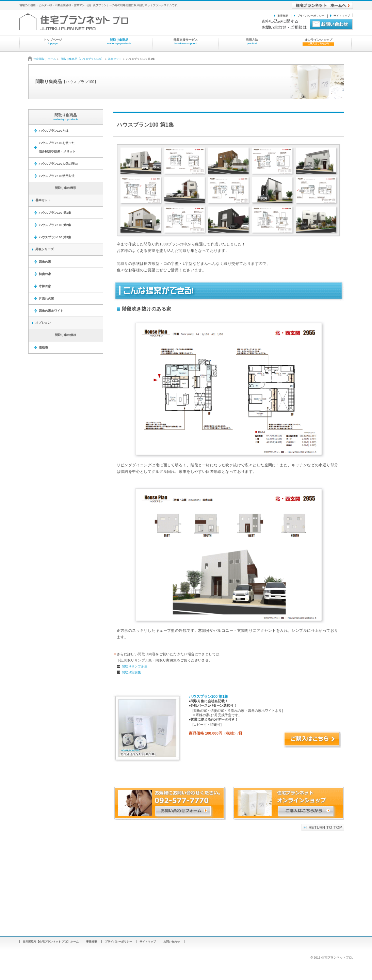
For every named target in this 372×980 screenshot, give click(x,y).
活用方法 (252, 42)
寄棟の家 (45, 286)
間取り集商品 (66, 117)
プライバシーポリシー (311, 16)
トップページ (53, 42)
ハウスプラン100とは (54, 131)
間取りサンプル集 (135, 666)
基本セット (115, 59)
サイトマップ (342, 16)
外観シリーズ (45, 249)
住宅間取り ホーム (45, 59)
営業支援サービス (185, 42)
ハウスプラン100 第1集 (55, 213)
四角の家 (45, 262)
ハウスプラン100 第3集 (55, 237)
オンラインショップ (318, 42)
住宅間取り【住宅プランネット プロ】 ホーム (51, 942)
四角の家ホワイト (51, 311)
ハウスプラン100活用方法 (57, 176)
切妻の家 (45, 274)
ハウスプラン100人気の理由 (58, 164)
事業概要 (283, 16)
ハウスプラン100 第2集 (55, 225)
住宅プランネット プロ (87, 22)
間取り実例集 (131, 672)
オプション (43, 323)
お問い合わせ (172, 942)
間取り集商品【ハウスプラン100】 (82, 59)
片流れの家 (46, 298)
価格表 (43, 347)
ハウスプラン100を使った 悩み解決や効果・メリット (57, 147)
